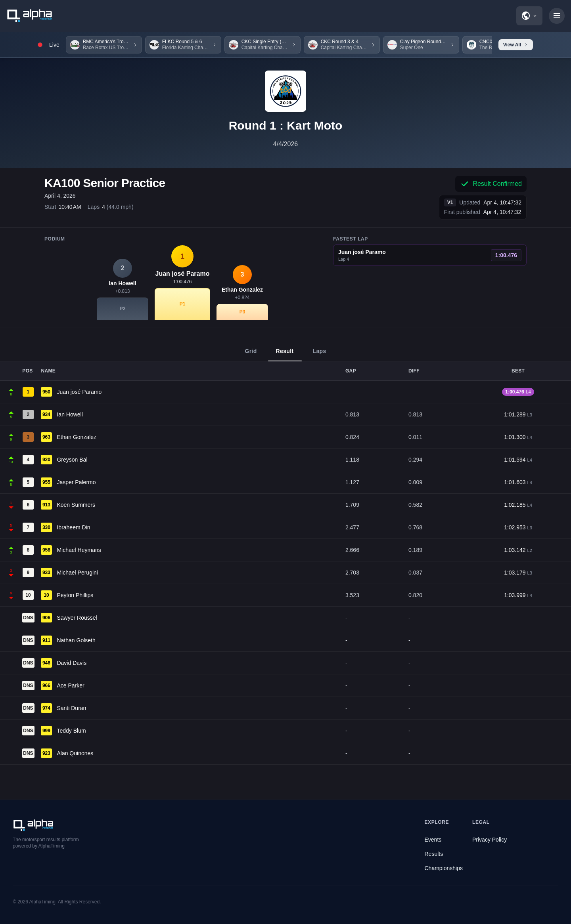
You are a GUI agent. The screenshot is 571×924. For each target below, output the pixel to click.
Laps (320, 355)
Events (433, 840)
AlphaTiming (42, 902)
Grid (251, 355)
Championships (444, 868)
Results (434, 854)
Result (285, 355)
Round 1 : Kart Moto (286, 125)
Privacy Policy (490, 840)
